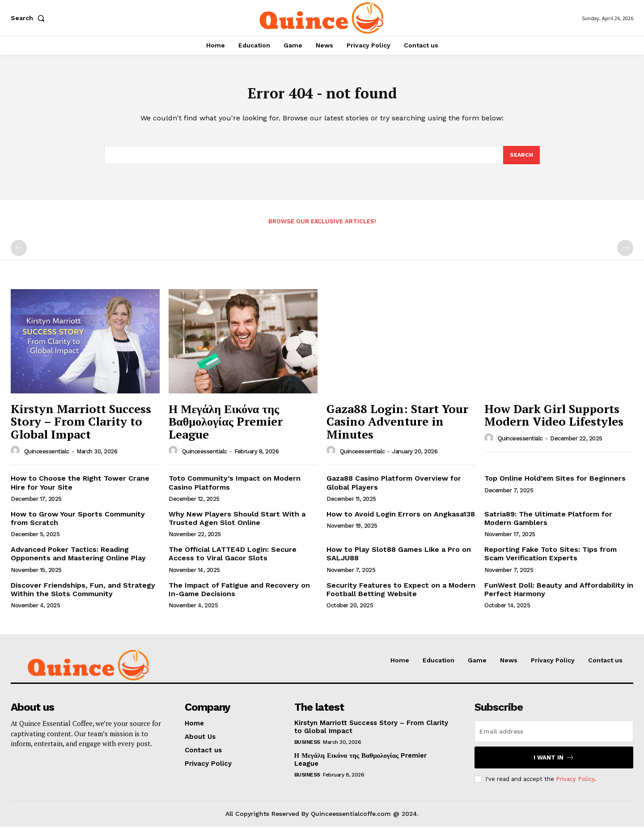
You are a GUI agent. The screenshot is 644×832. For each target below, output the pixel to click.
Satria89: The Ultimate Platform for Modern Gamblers (548, 524)
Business (307, 747)
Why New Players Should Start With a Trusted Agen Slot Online (237, 524)
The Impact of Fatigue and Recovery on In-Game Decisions (239, 595)
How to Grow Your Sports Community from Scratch (78, 524)
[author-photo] (17, 456)
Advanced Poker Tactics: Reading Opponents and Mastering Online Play (78, 559)
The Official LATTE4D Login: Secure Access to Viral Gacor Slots (233, 559)
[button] (30, 18)
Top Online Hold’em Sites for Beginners (555, 484)
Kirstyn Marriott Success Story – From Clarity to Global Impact (81, 427)
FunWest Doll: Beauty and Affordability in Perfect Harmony (559, 595)
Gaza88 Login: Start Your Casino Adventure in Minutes (397, 427)
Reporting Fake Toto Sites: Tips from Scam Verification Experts (551, 559)
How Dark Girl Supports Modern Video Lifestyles (554, 420)
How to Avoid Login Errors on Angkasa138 (401, 519)
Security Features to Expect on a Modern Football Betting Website (401, 595)
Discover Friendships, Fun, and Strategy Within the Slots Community (83, 595)
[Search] (521, 160)
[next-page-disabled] (625, 253)
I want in (554, 763)
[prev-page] (19, 253)
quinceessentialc (47, 457)
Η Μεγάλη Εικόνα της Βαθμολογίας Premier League (226, 427)
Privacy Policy (575, 784)
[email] (554, 737)
